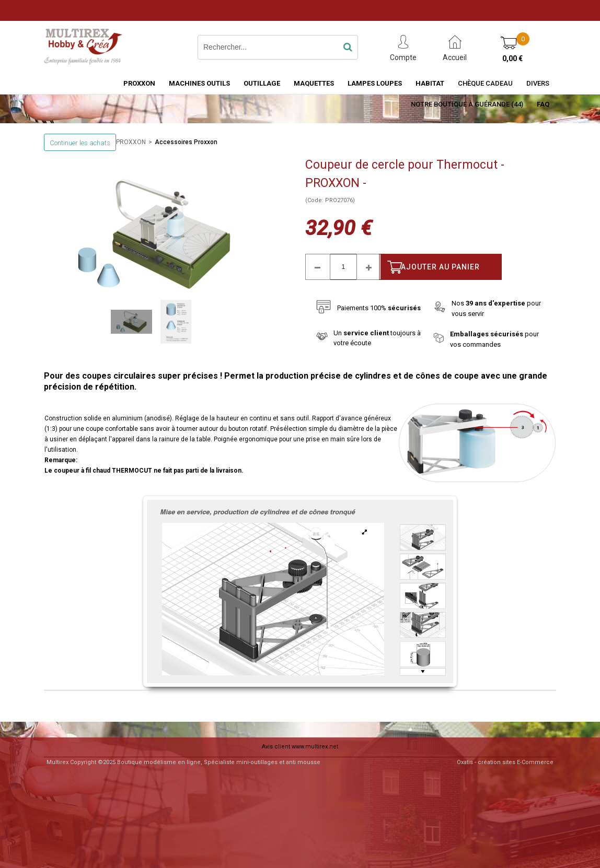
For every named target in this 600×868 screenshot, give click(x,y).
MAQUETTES (314, 83)
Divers (538, 83)
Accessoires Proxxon (186, 142)
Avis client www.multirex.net (300, 747)
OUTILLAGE (262, 83)
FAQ (543, 104)
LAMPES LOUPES (375, 83)
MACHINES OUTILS (199, 83)
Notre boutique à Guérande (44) (467, 104)
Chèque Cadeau (485, 83)
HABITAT (430, 83)
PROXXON (139, 83)
